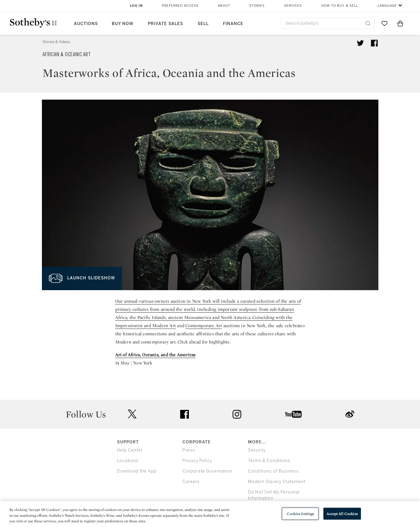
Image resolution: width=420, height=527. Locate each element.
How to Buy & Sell (340, 6)
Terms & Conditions (269, 461)
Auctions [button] (86, 24)
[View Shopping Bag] (400, 23)
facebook (185, 414)
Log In (136, 6)
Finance (233, 24)
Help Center (130, 450)
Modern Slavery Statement (277, 482)
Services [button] (293, 6)
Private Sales (165, 24)
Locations (128, 461)
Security (257, 450)
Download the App (137, 471)
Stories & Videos (56, 42)
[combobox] (328, 23)
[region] (210, 514)
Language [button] (387, 6)
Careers (191, 482)
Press (189, 450)
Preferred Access (180, 6)
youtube (293, 414)
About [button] (224, 6)
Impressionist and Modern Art (146, 326)
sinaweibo (350, 414)
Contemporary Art (204, 326)
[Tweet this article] (360, 43)
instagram (237, 414)
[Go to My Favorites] (384, 23)
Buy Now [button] (123, 24)
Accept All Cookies (342, 513)
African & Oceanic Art (67, 54)
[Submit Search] (368, 23)
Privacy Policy (197, 461)
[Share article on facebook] (374, 43)
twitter (132, 414)
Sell (203, 24)
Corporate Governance (207, 471)
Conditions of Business (273, 471)
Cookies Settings (300, 513)
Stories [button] (257, 6)
